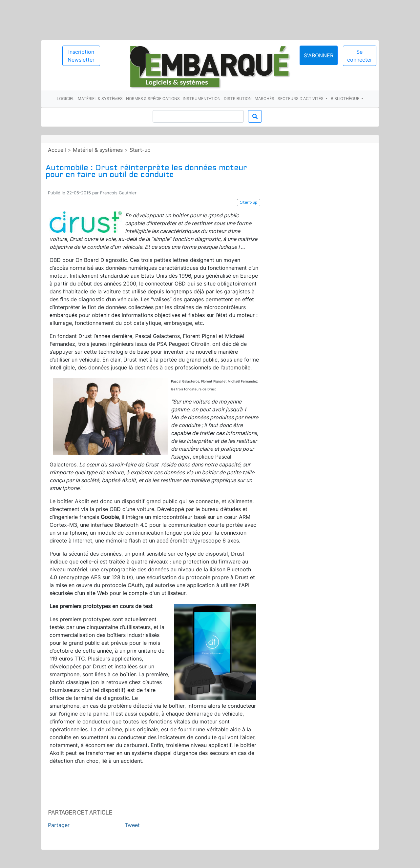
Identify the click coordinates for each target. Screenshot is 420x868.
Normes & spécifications (153, 99)
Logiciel (66, 99)
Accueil (57, 150)
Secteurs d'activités (301, 99)
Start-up (140, 150)
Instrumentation (202, 99)
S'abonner (319, 55)
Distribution (238, 99)
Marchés (264, 99)
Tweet (132, 825)
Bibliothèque (346, 99)
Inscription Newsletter (81, 56)
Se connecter (360, 56)
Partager (59, 825)
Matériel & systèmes (100, 99)
